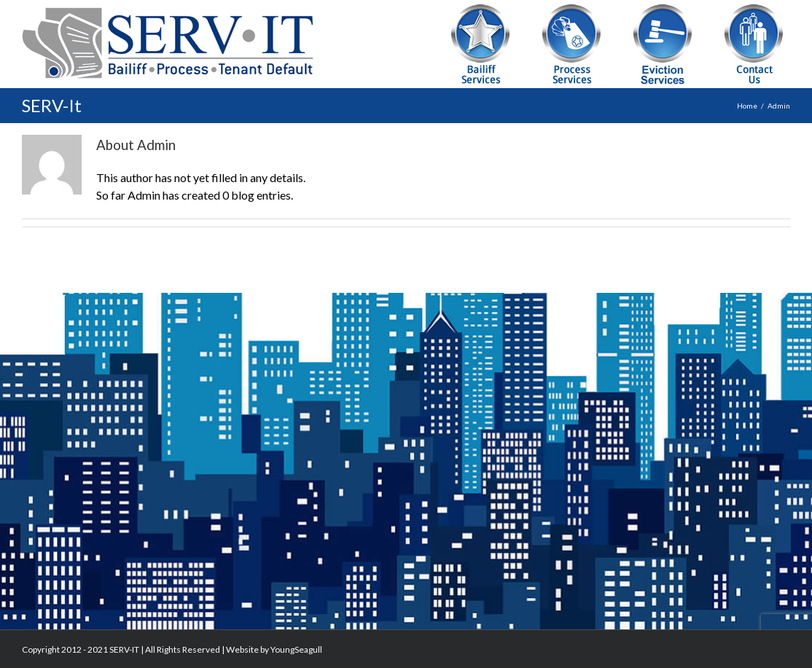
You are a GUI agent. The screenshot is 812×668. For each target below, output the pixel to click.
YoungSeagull (296, 649)
